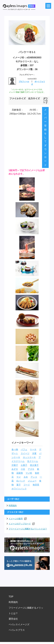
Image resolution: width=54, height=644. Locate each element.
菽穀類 (20, 473)
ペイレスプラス (17, 630)
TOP (11, 597)
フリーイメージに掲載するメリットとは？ (28, 529)
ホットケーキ (29, 457)
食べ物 (15, 450)
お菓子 (24, 465)
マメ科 (29, 473)
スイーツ (25, 453)
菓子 (19, 485)
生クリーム (33, 461)
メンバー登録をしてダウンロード (45, 137)
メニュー (32, 481)
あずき (15, 469)
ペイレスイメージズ (19, 624)
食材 (37, 473)
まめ (26, 477)
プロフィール (24, 82)
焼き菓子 (34, 465)
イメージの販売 (18, 519)
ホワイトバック (19, 489)
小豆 (23, 469)
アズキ (31, 469)
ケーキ (33, 450)
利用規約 (13, 506)
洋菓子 (15, 465)
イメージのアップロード (22, 524)
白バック (21, 481)
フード (27, 485)
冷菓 (34, 453)
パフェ (24, 450)
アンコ (34, 477)
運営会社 (13, 619)
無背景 (36, 485)
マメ (19, 477)
